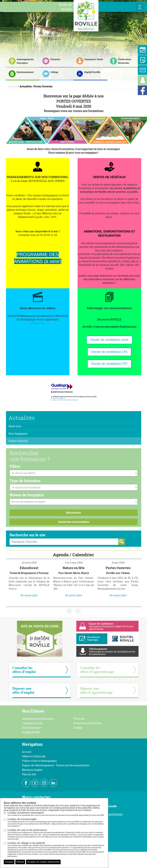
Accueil (27, 752)
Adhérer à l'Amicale (34, 756)
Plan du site (29, 774)
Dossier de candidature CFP (109, 364)
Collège (78, 728)
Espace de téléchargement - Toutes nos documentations (56, 765)
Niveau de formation (27, 495)
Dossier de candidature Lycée (109, 340)
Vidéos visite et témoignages (39, 761)
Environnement (32, 728)
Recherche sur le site (28, 535)
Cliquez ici (38, 323)
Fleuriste (79, 719)
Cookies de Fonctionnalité (56, 822)
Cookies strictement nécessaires (56, 814)
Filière (15, 466)
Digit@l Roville (31, 732)
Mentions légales (32, 770)
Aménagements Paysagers (38, 719)
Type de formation (25, 481)
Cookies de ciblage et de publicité (56, 849)
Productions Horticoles (88, 723)
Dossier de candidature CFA (109, 352)
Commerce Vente (32, 723)
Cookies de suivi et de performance (56, 834)
